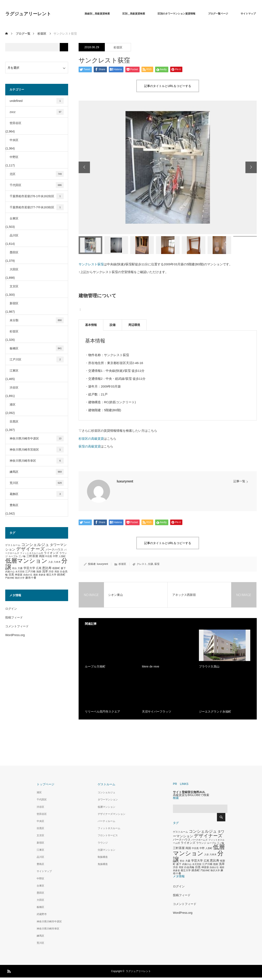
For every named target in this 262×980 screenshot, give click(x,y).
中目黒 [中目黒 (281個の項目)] (49, 556)
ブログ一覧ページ (218, 14)
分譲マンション (106, 850)
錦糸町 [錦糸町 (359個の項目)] (61, 575)
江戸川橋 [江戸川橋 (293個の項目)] (30, 572)
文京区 (14, 286)
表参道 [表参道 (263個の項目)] (42, 575)
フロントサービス (108, 835)
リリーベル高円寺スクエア (102, 712)
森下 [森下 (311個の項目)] (63, 568)
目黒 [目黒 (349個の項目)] (11, 575)
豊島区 (14, 505)
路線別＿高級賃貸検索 (97, 14)
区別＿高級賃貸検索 (134, 14)
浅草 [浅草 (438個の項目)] (45, 571)
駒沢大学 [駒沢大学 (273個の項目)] (20, 578)
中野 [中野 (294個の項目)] (55, 556)
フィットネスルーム (109, 828)
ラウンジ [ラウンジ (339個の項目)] (201, 843)
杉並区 (118, 47)
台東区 (14, 218)
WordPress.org (15, 635)
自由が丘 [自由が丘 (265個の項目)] (28, 575)
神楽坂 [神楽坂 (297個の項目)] (19, 575)
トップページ (45, 784)
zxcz (37, 112)
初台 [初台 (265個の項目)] (14, 568)
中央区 (14, 140)
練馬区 (37, 472)
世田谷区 (16, 123)
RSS (8, 971)
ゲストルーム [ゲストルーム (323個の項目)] (13, 545)
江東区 (14, 371)
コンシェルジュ (106, 792)
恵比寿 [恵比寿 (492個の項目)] (47, 568)
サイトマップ (248, 14)
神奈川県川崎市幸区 (37, 461)
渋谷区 (14, 388)
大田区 (14, 269)
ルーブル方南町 (95, 666)
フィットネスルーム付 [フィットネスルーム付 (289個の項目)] (31, 553)
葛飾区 (37, 494)
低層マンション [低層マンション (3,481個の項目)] (26, 561)
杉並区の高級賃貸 (91, 439)
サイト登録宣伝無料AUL (189, 792)
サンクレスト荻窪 (91, 264)
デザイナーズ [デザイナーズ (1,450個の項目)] (30, 549)
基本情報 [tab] (91, 325)
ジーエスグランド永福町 (215, 712)
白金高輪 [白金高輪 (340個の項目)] (189, 867)
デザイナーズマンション (112, 814)
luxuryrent (125, 481)
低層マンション (106, 807)
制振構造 (103, 857)
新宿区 (14, 303)
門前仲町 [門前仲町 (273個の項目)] (10, 578)
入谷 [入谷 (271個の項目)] (51, 562)
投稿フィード (14, 617)
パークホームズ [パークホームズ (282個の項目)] (199, 840)
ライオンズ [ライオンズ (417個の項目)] (51, 553)
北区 (37, 174)
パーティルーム (106, 821)
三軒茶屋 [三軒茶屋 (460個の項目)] (32, 556)
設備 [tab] (113, 325)
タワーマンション (108, 800)
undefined (37, 101)
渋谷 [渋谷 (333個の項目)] (51, 572)
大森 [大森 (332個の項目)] (20, 568)
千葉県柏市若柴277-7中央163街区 (37, 207)
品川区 (14, 235)
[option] (168, 167)
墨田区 (14, 252)
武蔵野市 (42, 914)
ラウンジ (103, 843)
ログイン (11, 609)
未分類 (37, 320)
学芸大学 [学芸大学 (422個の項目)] (29, 568)
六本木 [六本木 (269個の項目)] (57, 562)
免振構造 (103, 864)
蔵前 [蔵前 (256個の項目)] (36, 575)
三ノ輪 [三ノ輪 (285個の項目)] (22, 556)
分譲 (150, 564)
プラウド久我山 (209, 666)
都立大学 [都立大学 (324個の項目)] (51, 575)
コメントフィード (17, 626)
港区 (13, 404)
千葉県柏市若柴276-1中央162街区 (37, 196)
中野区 (14, 157)
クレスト (142, 564)
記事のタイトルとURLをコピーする (168, 86)
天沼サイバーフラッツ (157, 712)
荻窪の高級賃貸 (90, 446)
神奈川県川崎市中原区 (37, 438)
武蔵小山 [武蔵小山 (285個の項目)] (10, 572)
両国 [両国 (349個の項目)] (42, 556)
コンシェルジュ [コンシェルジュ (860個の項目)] (35, 545)
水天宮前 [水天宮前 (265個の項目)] (20, 572)
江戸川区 (37, 359)
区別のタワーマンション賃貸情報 (176, 14)
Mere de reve (150, 666)
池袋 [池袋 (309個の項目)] (39, 572)
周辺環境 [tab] (134, 325)
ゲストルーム (106, 784)
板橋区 (37, 348)
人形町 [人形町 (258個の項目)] (62, 556)
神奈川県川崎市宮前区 (37, 450)
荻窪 (157, 564)
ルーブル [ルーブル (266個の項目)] (13, 556)
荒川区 (37, 483)
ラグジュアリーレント (28, 14)
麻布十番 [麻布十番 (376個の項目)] (31, 578)
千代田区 (37, 185)
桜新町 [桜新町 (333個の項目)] (56, 568)
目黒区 (14, 421)
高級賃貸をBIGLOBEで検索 (191, 795)
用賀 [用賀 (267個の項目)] (57, 572)
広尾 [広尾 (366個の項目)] (39, 568)
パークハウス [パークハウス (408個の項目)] (54, 550)
